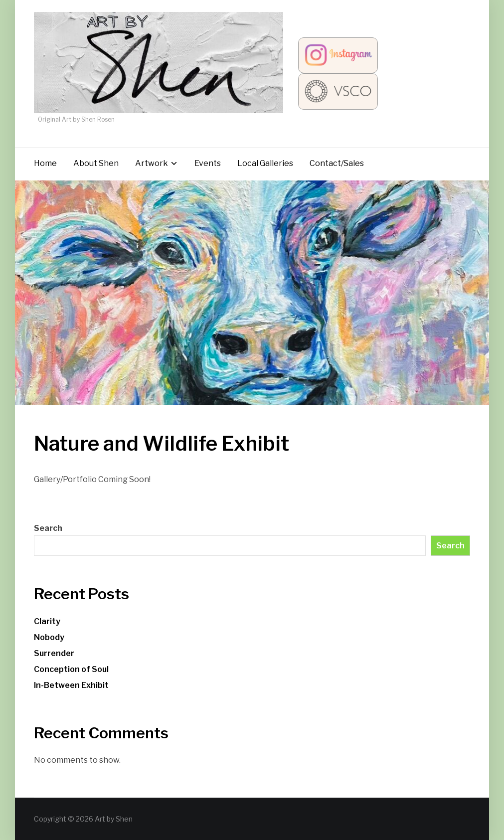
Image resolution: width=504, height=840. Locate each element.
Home (45, 163)
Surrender (54, 653)
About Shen (96, 163)
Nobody (49, 637)
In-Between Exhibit (71, 685)
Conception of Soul (71, 669)
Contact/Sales (337, 163)
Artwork (152, 163)
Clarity (47, 621)
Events (208, 163)
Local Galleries (265, 163)
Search (48, 528)
